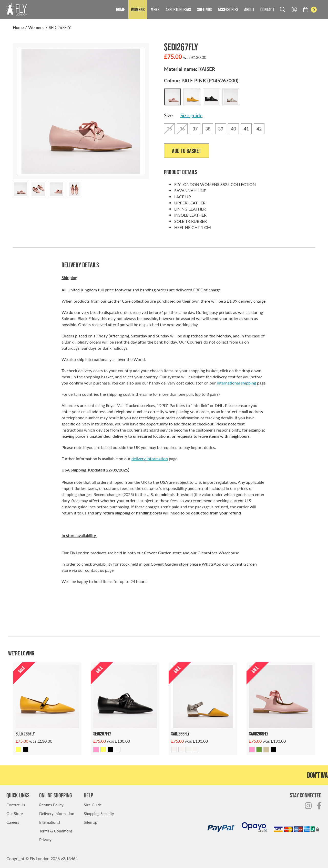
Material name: (189, 69)
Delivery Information (57, 813)
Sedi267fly (102, 734)
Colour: (201, 80)
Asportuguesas (178, 9)
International (50, 822)
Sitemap (90, 822)
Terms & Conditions (56, 831)
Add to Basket (187, 151)
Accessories (228, 9)
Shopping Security (99, 813)
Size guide (191, 115)
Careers (13, 822)
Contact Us (16, 805)
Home (120, 9)
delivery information (150, 459)
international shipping (236, 383)
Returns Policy (51, 805)
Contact (267, 9)
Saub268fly (259, 734)
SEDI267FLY (60, 27)
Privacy (45, 839)
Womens (138, 9)
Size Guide (93, 805)
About (249, 9)
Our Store (15, 813)
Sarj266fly (180, 734)
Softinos (204, 9)
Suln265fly (25, 734)
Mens (155, 9)
